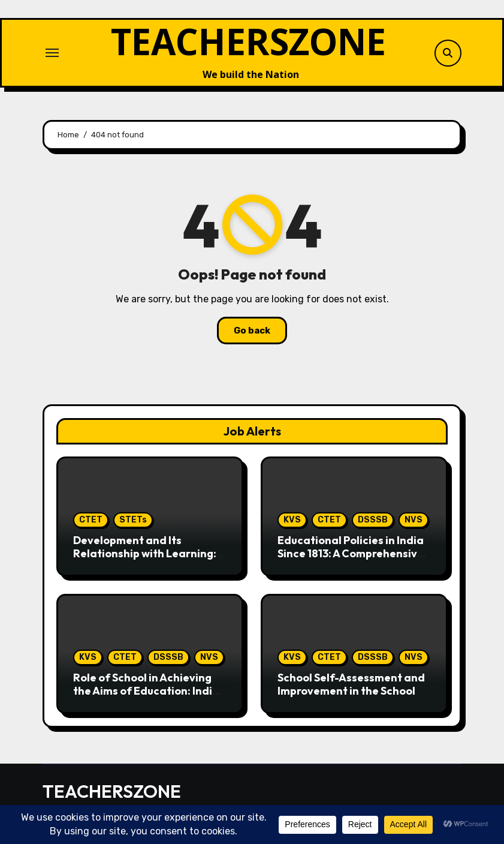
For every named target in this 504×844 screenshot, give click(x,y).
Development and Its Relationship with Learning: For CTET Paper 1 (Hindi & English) (145, 560)
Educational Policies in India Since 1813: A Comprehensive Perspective (351, 553)
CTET (91, 520)
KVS (292, 520)
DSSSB (373, 520)
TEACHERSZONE (248, 41)
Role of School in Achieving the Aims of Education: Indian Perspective (150, 690)
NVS (414, 520)
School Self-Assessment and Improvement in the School (351, 684)
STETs (133, 520)
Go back (252, 331)
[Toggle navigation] (52, 53)
